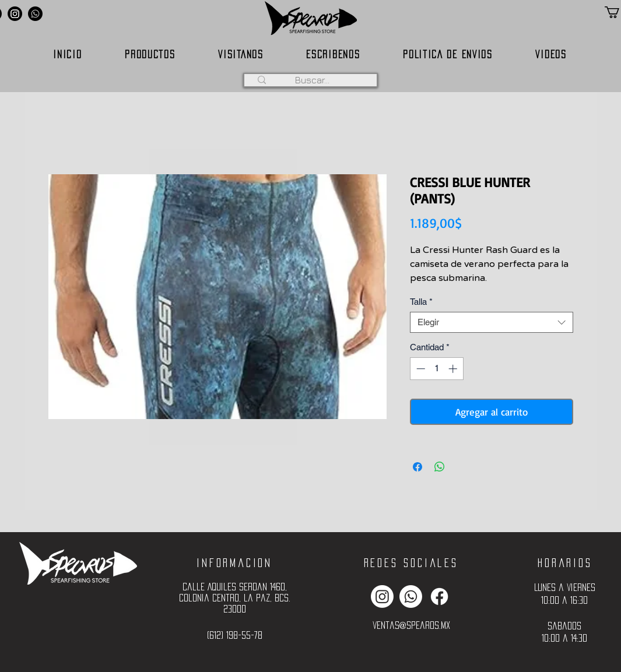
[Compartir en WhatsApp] (440, 467)
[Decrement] (420, 369)
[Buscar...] (313, 80)
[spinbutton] (436, 369)
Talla (421, 302)
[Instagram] (15, 14)
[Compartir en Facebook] (417, 467)
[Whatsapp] (35, 14)
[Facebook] (439, 597)
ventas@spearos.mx (411, 625)
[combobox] (492, 322)
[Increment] (454, 369)
